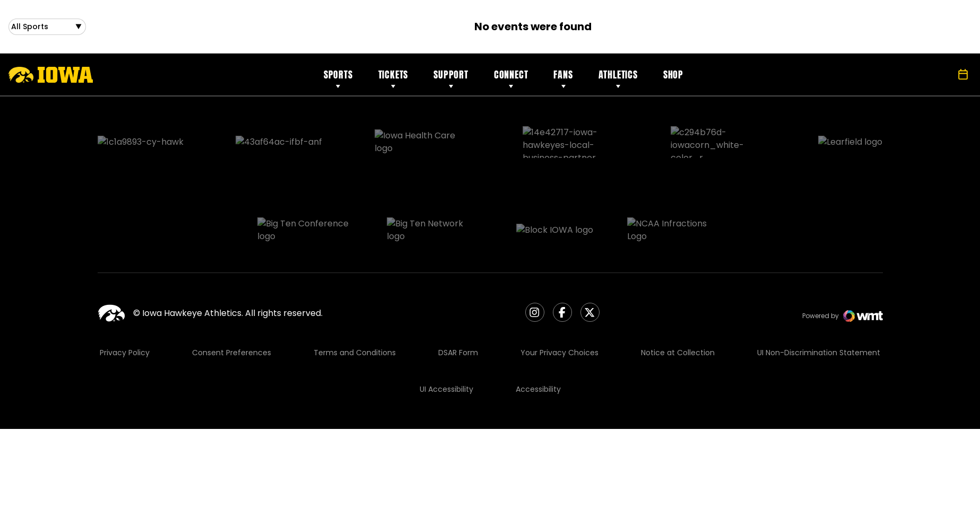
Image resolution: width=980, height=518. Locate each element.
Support (451, 79)
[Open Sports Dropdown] (47, 29)
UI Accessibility (446, 337)
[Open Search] (940, 79)
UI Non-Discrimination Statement (819, 301)
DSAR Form (458, 301)
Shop (673, 79)
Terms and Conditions (355, 301)
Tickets (393, 79)
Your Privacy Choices (560, 301)
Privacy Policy (125, 301)
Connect (511, 79)
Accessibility (538, 337)
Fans (563, 79)
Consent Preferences (232, 301)
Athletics (618, 79)
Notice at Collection (678, 301)
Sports (338, 79)
